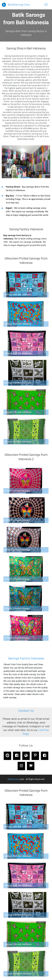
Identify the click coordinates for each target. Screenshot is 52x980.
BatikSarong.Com (19, 5)
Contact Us (26, 711)
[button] (26, 162)
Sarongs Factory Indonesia (26, 658)
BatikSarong (13, 779)
